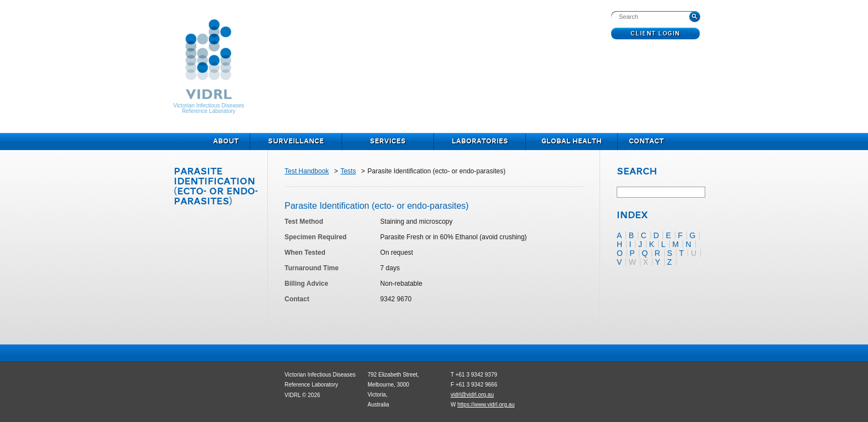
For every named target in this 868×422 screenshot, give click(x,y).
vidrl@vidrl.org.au (472, 395)
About (226, 142)
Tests (348, 171)
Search (637, 172)
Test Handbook (307, 171)
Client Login (656, 34)
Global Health (572, 142)
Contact (646, 142)
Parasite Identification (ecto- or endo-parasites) (216, 187)
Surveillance (296, 142)
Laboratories (480, 142)
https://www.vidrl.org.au (486, 405)
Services (388, 142)
